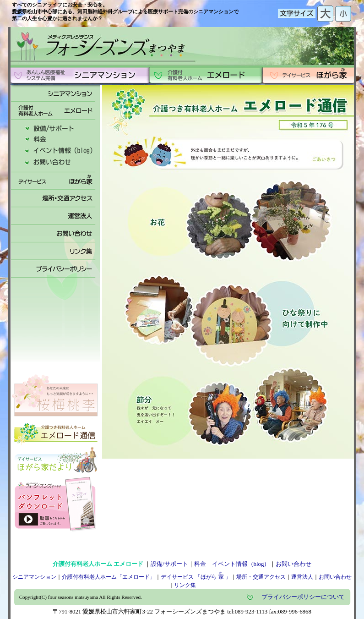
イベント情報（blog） (241, 564)
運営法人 (302, 577)
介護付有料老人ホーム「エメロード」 (109, 577)
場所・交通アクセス (261, 577)
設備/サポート (169, 564)
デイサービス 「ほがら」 (196, 577)
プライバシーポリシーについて (303, 597)
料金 (200, 564)
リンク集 (185, 585)
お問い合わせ (293, 564)
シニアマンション (34, 577)
